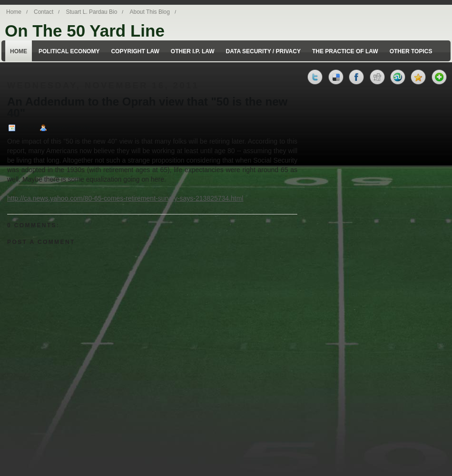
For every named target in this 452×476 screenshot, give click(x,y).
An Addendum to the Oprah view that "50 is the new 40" (147, 107)
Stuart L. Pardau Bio (91, 12)
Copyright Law (135, 51)
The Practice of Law (345, 51)
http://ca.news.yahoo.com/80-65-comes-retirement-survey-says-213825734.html (125, 198)
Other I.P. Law (193, 51)
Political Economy (69, 51)
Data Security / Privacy (263, 51)
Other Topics (411, 51)
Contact (44, 12)
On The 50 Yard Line (85, 31)
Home (14, 12)
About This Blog (150, 12)
